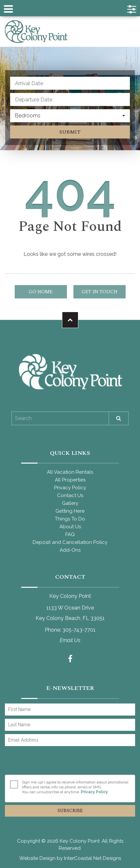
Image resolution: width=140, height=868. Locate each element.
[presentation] (54, 762)
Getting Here (70, 511)
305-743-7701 (79, 630)
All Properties (70, 480)
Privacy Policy (70, 488)
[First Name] (70, 710)
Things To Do (70, 519)
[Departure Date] (70, 99)
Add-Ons (70, 550)
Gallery (70, 503)
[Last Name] (70, 725)
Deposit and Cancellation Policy (70, 542)
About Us (70, 527)
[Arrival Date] (70, 83)
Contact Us (70, 495)
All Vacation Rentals (70, 472)
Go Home (41, 292)
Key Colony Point (36, 32)
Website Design (37, 858)
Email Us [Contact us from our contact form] (70, 640)
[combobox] (70, 116)
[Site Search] (60, 418)
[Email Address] (70, 740)
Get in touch (100, 292)
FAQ (70, 534)
